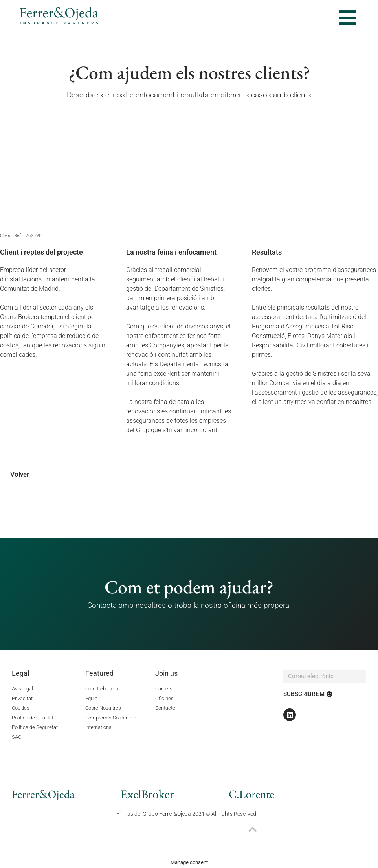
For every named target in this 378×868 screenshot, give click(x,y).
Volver (20, 474)
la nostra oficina (218, 605)
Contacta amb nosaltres (127, 605)
